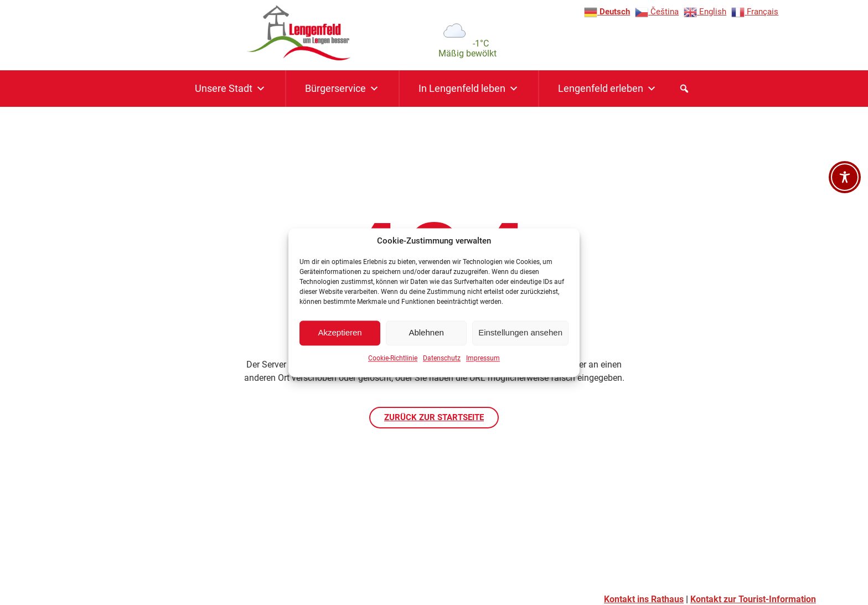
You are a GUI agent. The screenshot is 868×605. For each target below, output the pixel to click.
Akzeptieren (340, 337)
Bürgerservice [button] (342, 89)
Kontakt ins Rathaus (644, 599)
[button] (684, 89)
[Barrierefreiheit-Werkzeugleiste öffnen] (845, 177)
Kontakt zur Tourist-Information (753, 599)
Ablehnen (426, 337)
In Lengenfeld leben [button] (469, 89)
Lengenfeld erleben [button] (607, 89)
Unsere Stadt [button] (230, 89)
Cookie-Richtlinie (393, 362)
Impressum (483, 362)
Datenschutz (442, 362)
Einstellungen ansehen (520, 337)
